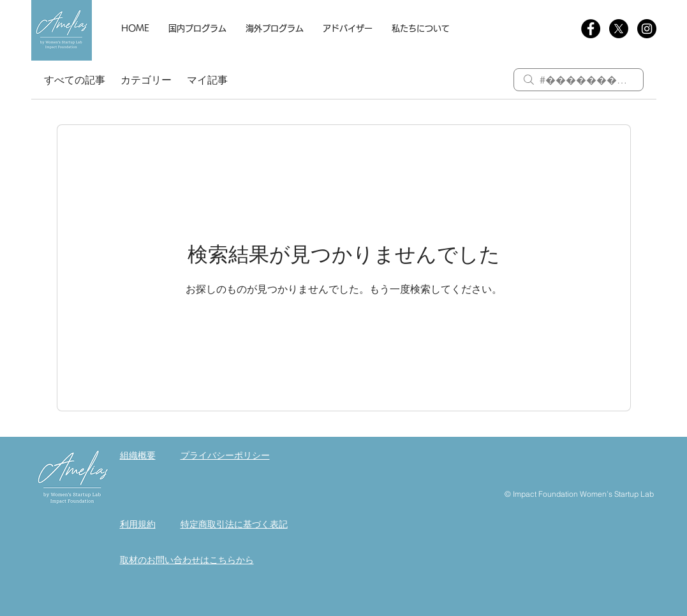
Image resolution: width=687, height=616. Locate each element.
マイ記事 (207, 80)
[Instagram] (647, 29)
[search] (579, 80)
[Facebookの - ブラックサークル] (591, 29)
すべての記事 (75, 80)
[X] (619, 29)
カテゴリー (146, 80)
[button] (197, 29)
